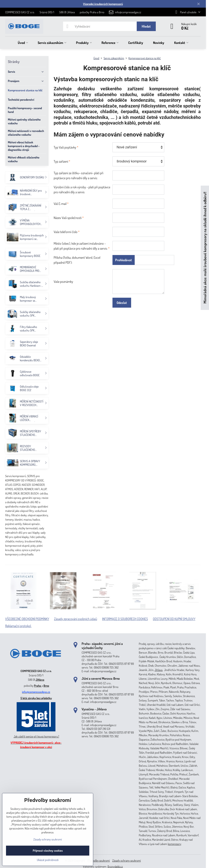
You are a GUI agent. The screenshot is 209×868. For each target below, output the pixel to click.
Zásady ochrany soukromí (127, 860)
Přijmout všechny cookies (48, 850)
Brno (46, 686)
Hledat (146, 26)
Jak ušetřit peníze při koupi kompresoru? (36, 736)
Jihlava (40, 680)
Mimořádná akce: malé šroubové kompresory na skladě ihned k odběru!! (205, 248)
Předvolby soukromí (99, 860)
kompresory (175, 844)
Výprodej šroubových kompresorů (103, 4)
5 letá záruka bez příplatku (36, 698)
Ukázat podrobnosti (48, 860)
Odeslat (122, 303)
